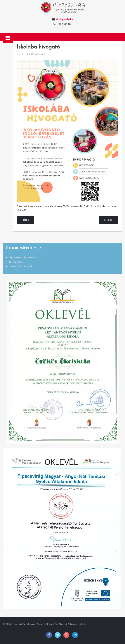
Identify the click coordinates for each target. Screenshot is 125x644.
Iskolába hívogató (38, 47)
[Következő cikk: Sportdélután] (109, 220)
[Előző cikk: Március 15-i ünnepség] (25, 220)
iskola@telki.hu (64, 20)
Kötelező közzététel (20, 266)
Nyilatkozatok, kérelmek (23, 258)
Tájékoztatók (16, 262)
